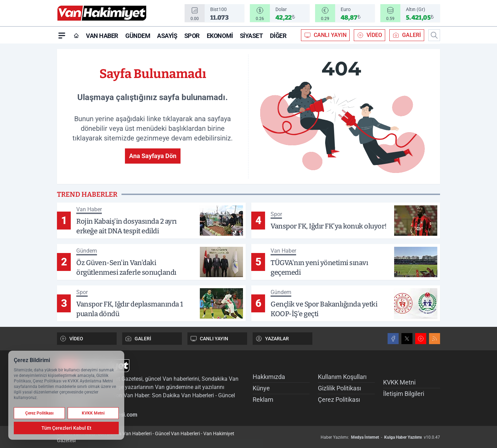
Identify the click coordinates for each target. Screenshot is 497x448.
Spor (192, 36)
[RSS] (435, 339)
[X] (407, 339)
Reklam (263, 400)
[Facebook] (393, 339)
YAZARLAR (272, 339)
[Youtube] (421, 339)
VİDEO (369, 35)
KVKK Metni (399, 382)
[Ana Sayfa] (76, 36)
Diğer (278, 36)
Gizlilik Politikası (339, 388)
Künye (261, 388)
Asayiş (167, 36)
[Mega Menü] (62, 35)
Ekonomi (220, 36)
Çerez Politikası (339, 400)
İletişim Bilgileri (404, 394)
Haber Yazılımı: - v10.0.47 (380, 437)
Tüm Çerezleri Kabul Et (66, 428)
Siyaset (251, 36)
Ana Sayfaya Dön (153, 156)
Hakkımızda (269, 377)
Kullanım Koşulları (342, 377)
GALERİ (407, 35)
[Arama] (434, 35)
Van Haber (102, 36)
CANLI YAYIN (325, 35)
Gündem (138, 36)
